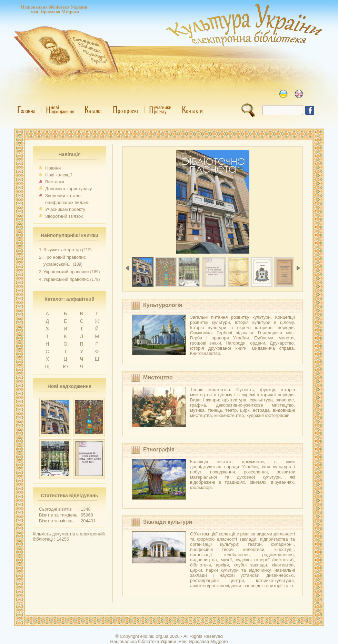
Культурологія (163, 305)
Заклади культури (168, 522)
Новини (53, 168)
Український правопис (66, 272)
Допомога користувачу (69, 189)
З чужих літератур (62, 250)
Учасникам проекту (65, 209)
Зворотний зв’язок (64, 216)
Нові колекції (58, 175)
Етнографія (159, 449)
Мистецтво (158, 377)
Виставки (55, 182)
